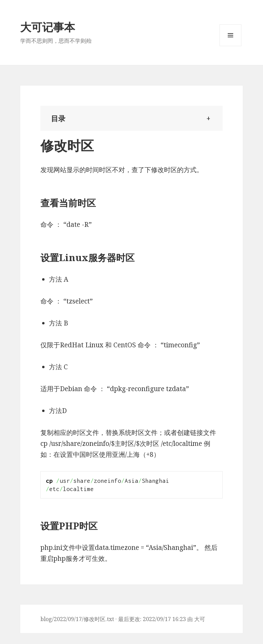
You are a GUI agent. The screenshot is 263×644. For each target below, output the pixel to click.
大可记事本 (48, 27)
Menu (230, 46)
